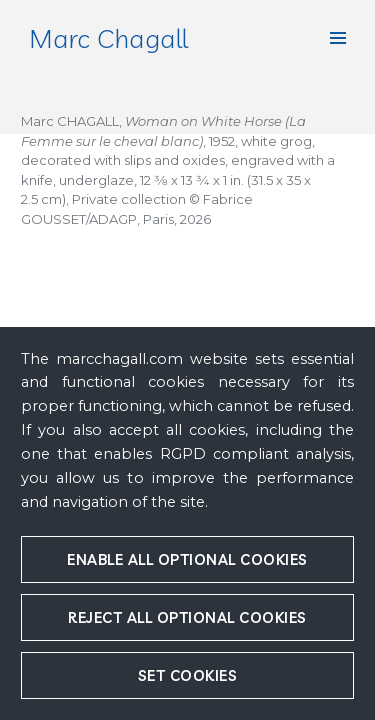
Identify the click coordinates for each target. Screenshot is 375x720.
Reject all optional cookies (187, 617)
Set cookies (188, 675)
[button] (338, 38)
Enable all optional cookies (187, 559)
